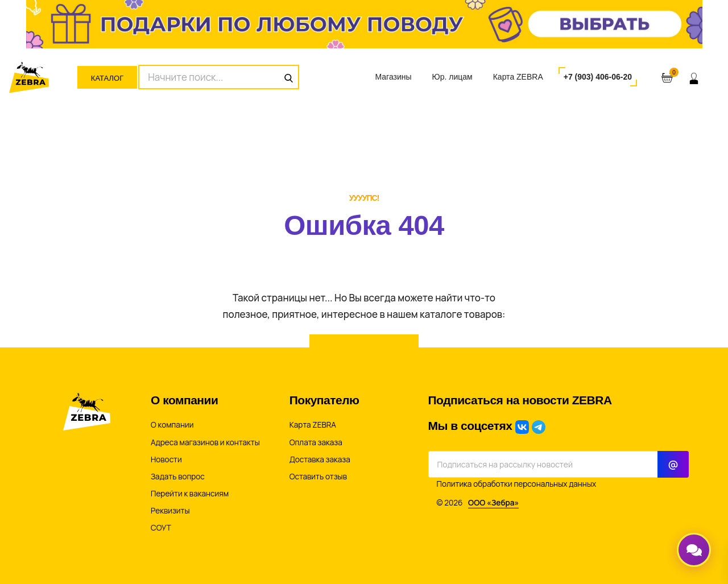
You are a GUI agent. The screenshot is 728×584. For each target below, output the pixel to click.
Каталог (107, 78)
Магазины (393, 77)
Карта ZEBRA (518, 77)
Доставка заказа (320, 459)
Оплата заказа (316, 442)
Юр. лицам (452, 77)
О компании (172, 425)
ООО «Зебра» (493, 503)
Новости (166, 459)
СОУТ (161, 528)
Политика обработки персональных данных (517, 484)
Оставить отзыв (318, 477)
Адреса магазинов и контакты (205, 442)
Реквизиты (170, 511)
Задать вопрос (178, 477)
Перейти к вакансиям (190, 494)
